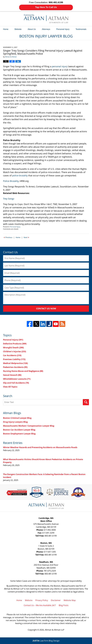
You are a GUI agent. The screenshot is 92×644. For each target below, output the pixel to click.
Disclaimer (56, 600)
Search (86, 402)
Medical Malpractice (15, 363)
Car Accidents (12, 355)
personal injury (60, 66)
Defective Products (15, 344)
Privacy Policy (42, 600)
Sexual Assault (12, 375)
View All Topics (10, 387)
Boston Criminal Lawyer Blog (17, 418)
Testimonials (81, 29)
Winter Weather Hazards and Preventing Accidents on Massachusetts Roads (40, 447)
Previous (8, 237)
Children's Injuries (14, 351)
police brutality (20, 175)
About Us (32, 29)
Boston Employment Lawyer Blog (19, 434)
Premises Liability (14, 359)
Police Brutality (11, 181)
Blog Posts (64, 605)
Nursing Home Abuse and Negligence (23, 371)
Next (26, 237)
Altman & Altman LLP (55, 630)
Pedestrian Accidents (15, 367)
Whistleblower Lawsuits (17, 379)
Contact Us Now (46, 308)
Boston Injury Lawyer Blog (46, 19)
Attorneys (46, 29)
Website (18, 29)
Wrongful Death (13, 348)
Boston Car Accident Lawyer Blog (19, 430)
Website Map (70, 600)
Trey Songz (9, 199)
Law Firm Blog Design (46, 641)
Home (6, 29)
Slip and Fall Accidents (16, 383)
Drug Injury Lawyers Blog (15, 422)
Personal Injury (63, 29)
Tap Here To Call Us (46, 7)
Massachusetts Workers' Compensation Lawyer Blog (29, 426)
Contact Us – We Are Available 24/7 (40, 605)
